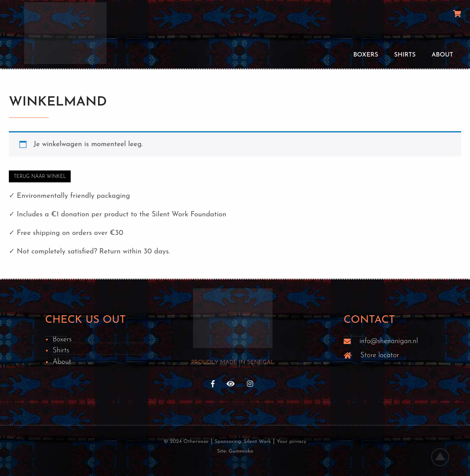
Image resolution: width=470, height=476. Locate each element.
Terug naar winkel (40, 177)
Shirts (405, 55)
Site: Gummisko (235, 451)
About (442, 55)
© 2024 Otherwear (186, 442)
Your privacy (291, 442)
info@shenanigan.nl (389, 341)
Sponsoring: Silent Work (243, 442)
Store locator (380, 355)
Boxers (366, 55)
